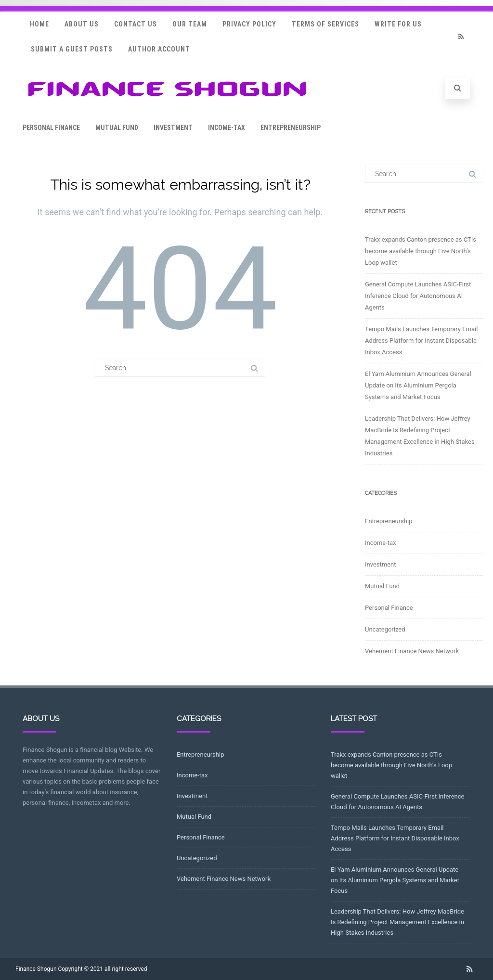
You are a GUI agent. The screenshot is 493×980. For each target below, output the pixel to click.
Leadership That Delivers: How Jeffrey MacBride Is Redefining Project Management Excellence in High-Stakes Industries (397, 922)
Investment (173, 128)
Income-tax (227, 128)
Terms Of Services (325, 24)
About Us (82, 24)
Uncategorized (385, 629)
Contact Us (136, 24)
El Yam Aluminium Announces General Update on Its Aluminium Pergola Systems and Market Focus (418, 385)
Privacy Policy (249, 24)
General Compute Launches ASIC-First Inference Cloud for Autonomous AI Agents (418, 296)
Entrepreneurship (291, 128)
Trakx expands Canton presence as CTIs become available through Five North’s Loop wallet (421, 251)
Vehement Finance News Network (412, 651)
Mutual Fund (117, 128)
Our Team (190, 24)
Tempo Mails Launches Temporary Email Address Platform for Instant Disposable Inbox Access (421, 341)
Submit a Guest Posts (72, 49)
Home (39, 24)
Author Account (159, 49)
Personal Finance (51, 128)
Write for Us (398, 24)
